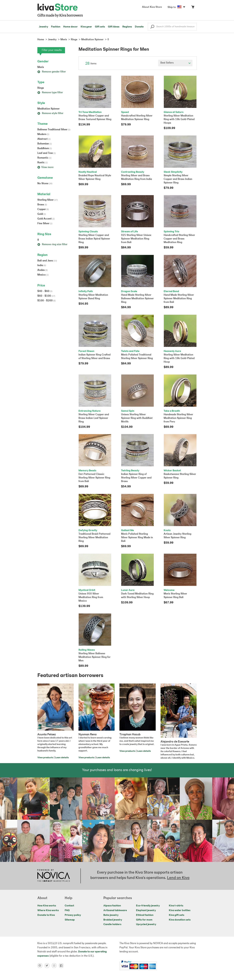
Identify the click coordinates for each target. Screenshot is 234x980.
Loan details (62, 758)
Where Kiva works (48, 910)
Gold (42, 214)
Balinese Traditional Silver (54, 130)
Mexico (43, 275)
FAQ (67, 910)
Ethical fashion (145, 915)
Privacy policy (73, 915)
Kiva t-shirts (176, 906)
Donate (139, 27)
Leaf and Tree (47, 153)
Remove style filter (50, 113)
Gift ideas (114, 27)
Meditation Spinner (49, 109)
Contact (69, 906)
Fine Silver (45, 224)
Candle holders (112, 924)
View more (45, 167)
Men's (41, 67)
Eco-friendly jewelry (148, 906)
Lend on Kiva (178, 878)
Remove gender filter (52, 72)
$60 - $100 (46, 296)
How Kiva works (47, 906)
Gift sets (100, 27)
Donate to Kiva (46, 915)
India (42, 265)
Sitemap (70, 920)
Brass (42, 205)
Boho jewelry (111, 915)
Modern (43, 134)
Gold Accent (46, 219)
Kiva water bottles (180, 910)
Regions (127, 27)
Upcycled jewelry (146, 924)
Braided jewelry (113, 920)
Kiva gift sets (177, 915)
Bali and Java (47, 261)
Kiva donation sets (180, 920)
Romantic (44, 158)
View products (45, 758)
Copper (43, 209)
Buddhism (45, 148)
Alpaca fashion (112, 906)
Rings (41, 88)
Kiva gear (86, 27)
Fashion (56, 27)
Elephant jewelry (146, 910)
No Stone (45, 184)
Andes (42, 270)
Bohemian (45, 144)
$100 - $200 (46, 301)
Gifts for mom (144, 920)
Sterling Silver (48, 200)
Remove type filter (50, 93)
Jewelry (43, 27)
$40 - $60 (45, 291)
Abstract (44, 139)
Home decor (70, 27)
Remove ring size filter (52, 245)
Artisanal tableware (115, 910)
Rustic (42, 163)
